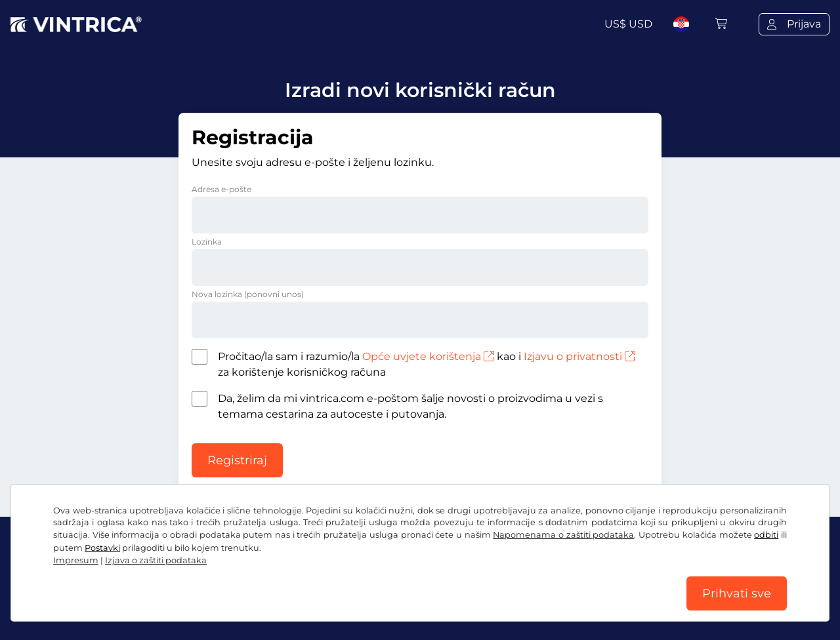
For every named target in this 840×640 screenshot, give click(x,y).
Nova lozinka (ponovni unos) (248, 294)
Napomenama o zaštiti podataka (563, 535)
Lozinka (207, 242)
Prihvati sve (737, 593)
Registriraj (237, 460)
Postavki (102, 548)
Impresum (76, 560)
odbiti (766, 535)
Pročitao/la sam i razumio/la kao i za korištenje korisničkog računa (427, 364)
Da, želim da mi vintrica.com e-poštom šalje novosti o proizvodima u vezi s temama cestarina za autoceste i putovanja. (410, 406)
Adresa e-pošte (221, 189)
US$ (628, 24)
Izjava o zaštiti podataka (156, 560)
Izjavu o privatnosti (579, 356)
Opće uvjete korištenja (428, 356)
